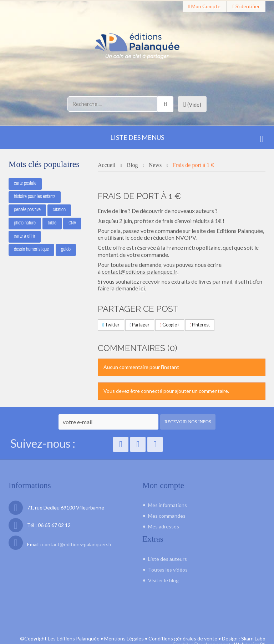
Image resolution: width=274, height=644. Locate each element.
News (155, 165)
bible (52, 223)
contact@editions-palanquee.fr (139, 271)
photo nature (25, 223)
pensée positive (27, 209)
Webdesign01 (250, 627)
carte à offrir (25, 236)
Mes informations (168, 505)
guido (66, 249)
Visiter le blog (163, 580)
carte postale (25, 183)
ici (142, 288)
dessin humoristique (31, 249)
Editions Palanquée (240, 231)
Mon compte (204, 6)
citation (59, 209)
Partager (140, 325)
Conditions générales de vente (183, 621)
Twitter (111, 325)
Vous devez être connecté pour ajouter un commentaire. (166, 391)
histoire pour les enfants (35, 196)
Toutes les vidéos (168, 569)
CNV (72, 223)
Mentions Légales (124, 621)
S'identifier (246, 6)
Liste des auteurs (168, 558)
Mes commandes (167, 516)
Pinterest (200, 325)
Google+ (170, 325)
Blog (133, 165)
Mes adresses (164, 526)
